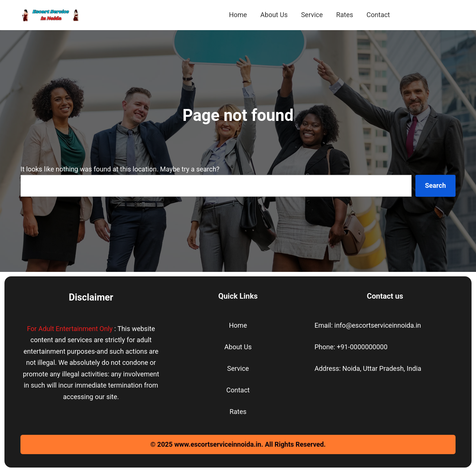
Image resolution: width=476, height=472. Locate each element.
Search (435, 185)
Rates (238, 412)
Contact (238, 390)
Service (238, 368)
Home (238, 325)
